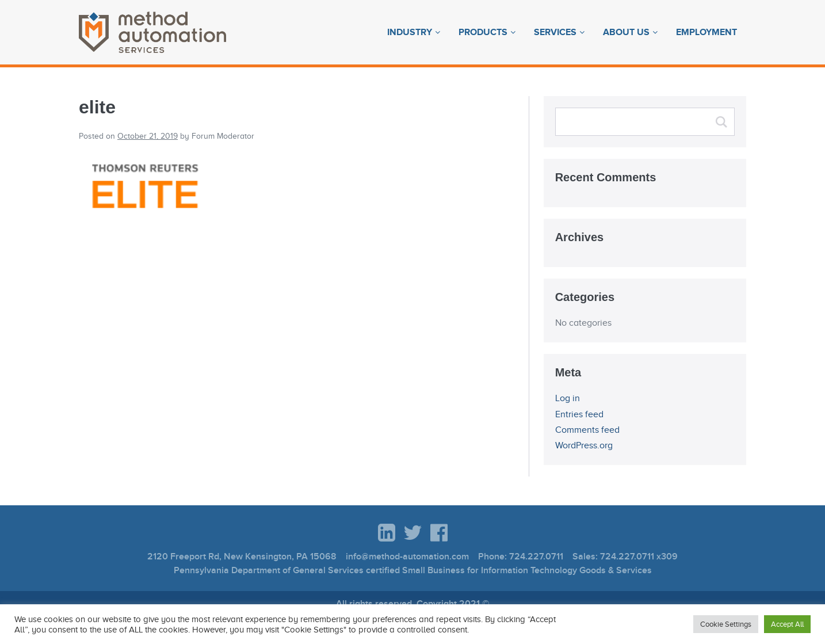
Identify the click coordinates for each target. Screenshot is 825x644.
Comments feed (587, 430)
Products (483, 32)
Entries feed (579, 414)
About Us (626, 32)
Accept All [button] (787, 624)
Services (555, 32)
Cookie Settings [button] (726, 624)
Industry (410, 32)
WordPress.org (584, 445)
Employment (706, 32)
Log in (568, 398)
